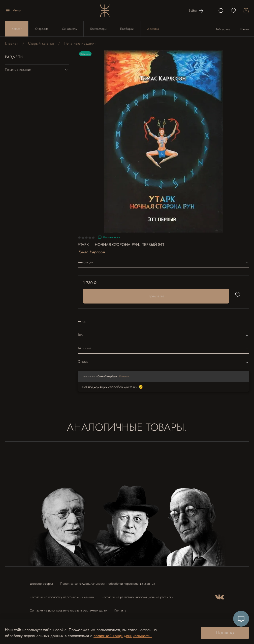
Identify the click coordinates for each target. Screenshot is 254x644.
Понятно (225, 633)
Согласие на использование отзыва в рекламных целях (68, 610)
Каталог (17, 29)
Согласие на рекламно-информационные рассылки (138, 597)
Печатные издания (80, 43)
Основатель (69, 29)
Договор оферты (41, 584)
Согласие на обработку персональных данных (62, 597)
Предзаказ (156, 296)
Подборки (127, 29)
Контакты (120, 610)
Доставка (153, 29)
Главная (12, 43)
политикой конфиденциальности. (123, 636)
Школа (245, 29)
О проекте (42, 29)
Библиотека (223, 29)
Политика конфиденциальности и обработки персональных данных (108, 584)
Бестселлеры (98, 29)
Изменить (124, 376)
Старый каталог (41, 43)
